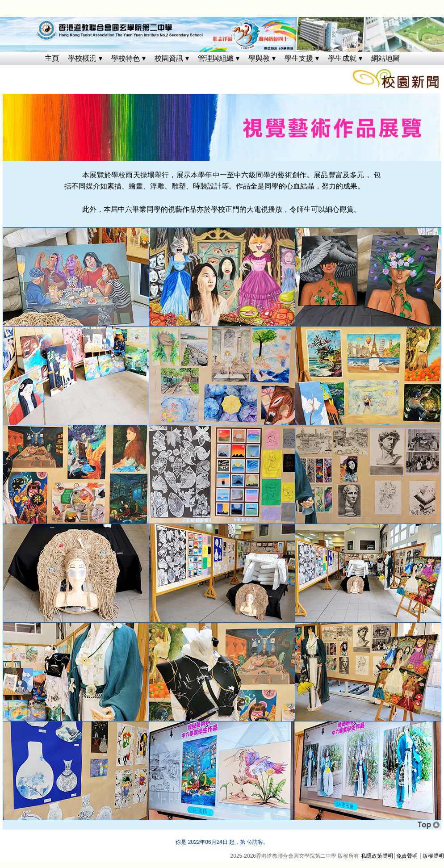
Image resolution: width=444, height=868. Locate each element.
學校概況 (82, 58)
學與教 (259, 58)
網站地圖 (385, 58)
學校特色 (126, 58)
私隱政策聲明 (377, 856)
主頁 (52, 58)
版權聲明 (433, 856)
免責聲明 (407, 856)
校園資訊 (169, 58)
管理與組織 (216, 58)
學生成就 (342, 58)
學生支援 (299, 58)
